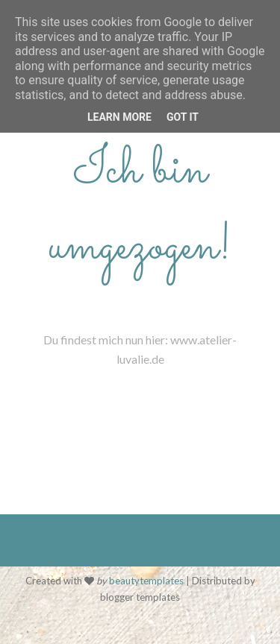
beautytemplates (146, 581)
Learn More (119, 117)
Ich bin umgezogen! (140, 209)
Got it (183, 117)
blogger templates (140, 597)
